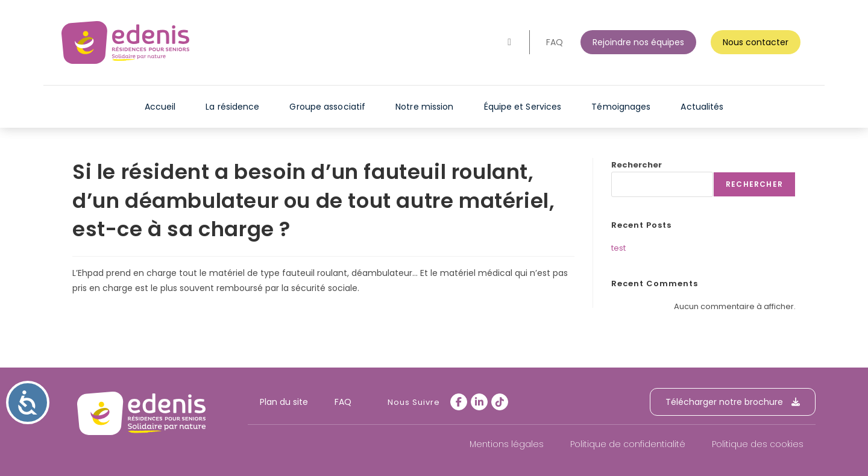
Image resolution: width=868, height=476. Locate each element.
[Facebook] (459, 402)
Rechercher (637, 165)
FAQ (555, 42)
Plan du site (284, 402)
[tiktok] (500, 402)
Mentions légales (507, 444)
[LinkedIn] (479, 402)
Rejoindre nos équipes (638, 42)
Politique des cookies (758, 444)
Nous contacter (756, 42)
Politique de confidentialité (628, 444)
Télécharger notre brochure (733, 402)
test (618, 248)
